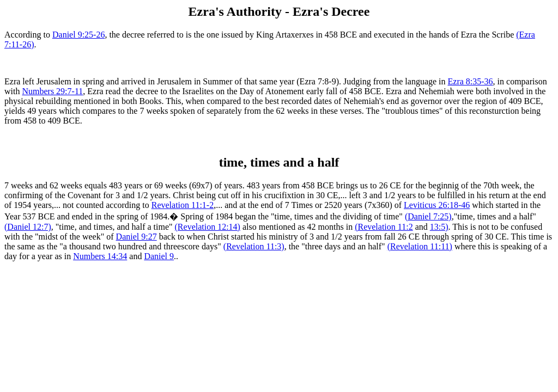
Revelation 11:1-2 (183, 205)
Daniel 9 (159, 256)
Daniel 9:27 (137, 237)
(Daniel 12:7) (28, 227)
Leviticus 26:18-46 (437, 205)
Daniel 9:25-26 (78, 35)
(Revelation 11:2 (384, 227)
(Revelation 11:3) (254, 246)
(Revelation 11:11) (420, 246)
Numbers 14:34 (100, 256)
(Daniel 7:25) (428, 216)
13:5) (439, 227)
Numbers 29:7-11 (52, 91)
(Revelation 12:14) (208, 227)
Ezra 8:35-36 (471, 81)
